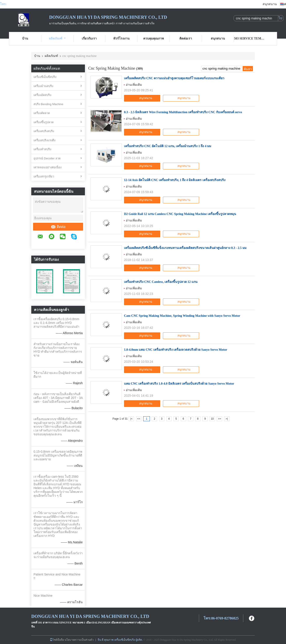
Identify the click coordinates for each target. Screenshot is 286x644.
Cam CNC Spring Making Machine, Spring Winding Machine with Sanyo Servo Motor (182, 316)
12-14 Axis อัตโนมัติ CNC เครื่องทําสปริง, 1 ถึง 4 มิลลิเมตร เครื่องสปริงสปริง (175, 180)
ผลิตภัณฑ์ (57, 39)
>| (227, 419)
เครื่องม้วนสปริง (43, 86)
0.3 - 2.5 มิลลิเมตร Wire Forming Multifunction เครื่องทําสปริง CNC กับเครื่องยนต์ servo (183, 112)
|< (131, 419)
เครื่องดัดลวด (42, 113)
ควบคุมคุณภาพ (154, 39)
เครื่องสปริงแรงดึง (44, 140)
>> (219, 419)
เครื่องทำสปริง (42, 149)
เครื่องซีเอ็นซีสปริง (45, 77)
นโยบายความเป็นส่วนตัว (79, 640)
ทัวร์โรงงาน (121, 39)
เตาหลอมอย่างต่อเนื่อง (47, 167)
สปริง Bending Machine (48, 104)
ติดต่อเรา (186, 39)
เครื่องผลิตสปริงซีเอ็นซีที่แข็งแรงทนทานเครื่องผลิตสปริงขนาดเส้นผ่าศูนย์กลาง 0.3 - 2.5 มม (185, 248)
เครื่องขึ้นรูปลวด (44, 122)
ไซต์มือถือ (57, 640)
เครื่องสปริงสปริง (44, 131)
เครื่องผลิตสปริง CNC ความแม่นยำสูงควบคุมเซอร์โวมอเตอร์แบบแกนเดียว (174, 78)
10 (212, 419)
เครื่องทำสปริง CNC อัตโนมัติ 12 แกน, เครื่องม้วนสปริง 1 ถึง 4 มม (168, 146)
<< (139, 419)
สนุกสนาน (270, 4)
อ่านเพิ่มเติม (134, 85)
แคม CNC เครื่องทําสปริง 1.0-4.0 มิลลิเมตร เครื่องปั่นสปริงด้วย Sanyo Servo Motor (179, 384)
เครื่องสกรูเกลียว (44, 176)
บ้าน (25, 39)
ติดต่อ (58, 227)
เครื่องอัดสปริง (42, 95)
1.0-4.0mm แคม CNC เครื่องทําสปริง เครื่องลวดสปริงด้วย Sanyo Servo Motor (176, 350)
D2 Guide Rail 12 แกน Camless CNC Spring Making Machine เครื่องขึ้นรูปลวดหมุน (180, 214)
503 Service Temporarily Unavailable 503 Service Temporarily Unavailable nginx (250, 39)
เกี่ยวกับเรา (89, 39)
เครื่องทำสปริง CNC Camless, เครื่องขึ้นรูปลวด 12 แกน (161, 282)
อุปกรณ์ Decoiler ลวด (47, 158)
